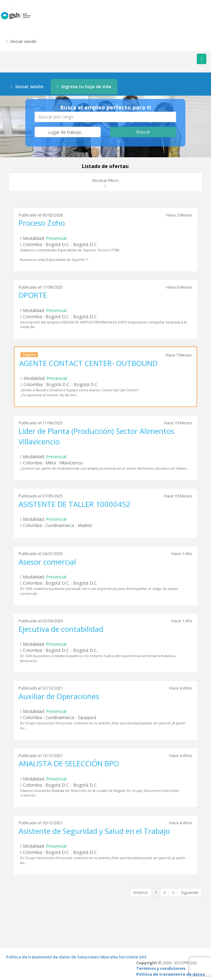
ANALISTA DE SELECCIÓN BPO (69, 763)
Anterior (141, 892)
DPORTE (33, 295)
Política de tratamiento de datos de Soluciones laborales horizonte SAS (76, 957)
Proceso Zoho (42, 223)
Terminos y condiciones (161, 968)
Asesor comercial (47, 562)
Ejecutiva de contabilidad (61, 629)
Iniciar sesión (21, 41)
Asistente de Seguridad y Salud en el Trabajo (94, 831)
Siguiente (190, 892)
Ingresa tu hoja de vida (84, 86)
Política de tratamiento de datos (171, 974)
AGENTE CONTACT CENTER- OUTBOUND (88, 363)
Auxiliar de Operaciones (59, 696)
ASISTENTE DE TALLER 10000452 (74, 504)
